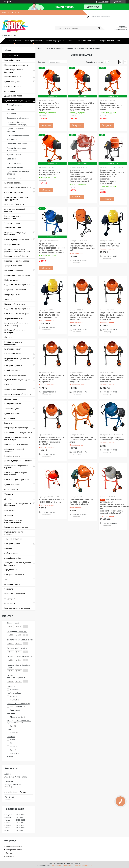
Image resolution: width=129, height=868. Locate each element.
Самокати (9, 589)
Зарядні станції (11, 570)
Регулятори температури (15, 290)
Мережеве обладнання (14, 270)
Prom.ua (77, 863)
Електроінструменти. (13, 365)
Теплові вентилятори (13, 539)
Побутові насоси (11, 280)
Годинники (9, 515)
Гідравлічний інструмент (15, 304)
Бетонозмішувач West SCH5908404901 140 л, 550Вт (112, 439)
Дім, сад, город (11, 399)
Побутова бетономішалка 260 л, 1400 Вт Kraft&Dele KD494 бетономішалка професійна (82, 316)
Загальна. (8, 548)
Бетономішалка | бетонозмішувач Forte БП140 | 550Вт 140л (50, 172)
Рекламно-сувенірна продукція (17, 275)
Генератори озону (12, 294)
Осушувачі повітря (15, 178)
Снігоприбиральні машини (18, 135)
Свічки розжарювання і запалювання (14, 450)
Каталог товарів (14, 41)
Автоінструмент (11, 489)
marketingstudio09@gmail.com (15, 792)
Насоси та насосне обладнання (18, 188)
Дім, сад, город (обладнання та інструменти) (18, 505)
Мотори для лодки (12, 244)
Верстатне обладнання (14, 204)
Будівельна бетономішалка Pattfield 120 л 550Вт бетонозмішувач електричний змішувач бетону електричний (81, 176)
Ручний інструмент (12, 81)
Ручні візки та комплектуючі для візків (19, 173)
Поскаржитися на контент (61, 866)
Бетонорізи (12, 159)
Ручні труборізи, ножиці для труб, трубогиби (16, 198)
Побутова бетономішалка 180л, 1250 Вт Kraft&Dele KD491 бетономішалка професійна (82, 378)
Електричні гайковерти (14, 575)
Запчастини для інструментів (17, 480)
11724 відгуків (103, 2)
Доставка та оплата (87, 41)
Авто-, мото (10, 603)
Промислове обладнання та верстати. (16, 467)
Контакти (10, 856)
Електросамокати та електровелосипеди (13, 521)
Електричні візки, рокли (17, 144)
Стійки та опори (11, 553)
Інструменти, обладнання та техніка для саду (16, 324)
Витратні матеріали (13, 354)
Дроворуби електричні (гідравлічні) (16, 149)
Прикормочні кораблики (15, 594)
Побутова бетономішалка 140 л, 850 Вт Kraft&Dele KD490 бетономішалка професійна (52, 441)
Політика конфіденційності (82, 866)
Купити (48, 125)
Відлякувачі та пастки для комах (18, 433)
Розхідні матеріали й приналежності (13, 343)
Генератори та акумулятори (16, 428)
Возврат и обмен (106, 41)
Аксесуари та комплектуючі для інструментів (18, 564)
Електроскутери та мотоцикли (17, 608)
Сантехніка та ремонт (14, 192)
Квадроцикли (10, 598)
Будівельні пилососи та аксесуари (17, 130)
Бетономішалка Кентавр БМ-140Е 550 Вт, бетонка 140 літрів (83, 440)
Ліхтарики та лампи (13, 228)
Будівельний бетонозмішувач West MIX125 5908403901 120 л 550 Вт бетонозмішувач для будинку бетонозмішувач (52, 248)
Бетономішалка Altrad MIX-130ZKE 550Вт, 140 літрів (52, 501)
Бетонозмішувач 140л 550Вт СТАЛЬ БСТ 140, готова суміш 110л (50, 315)
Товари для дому (12, 408)
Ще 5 (11, 757)
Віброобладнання (14, 105)
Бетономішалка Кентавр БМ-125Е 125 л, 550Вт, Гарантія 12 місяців (81, 502)
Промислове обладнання (15, 389)
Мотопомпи (12, 139)
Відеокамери (10, 510)
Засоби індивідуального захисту (18, 239)
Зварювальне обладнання (18, 118)
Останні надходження (55, 41)
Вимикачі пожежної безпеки (16, 256)
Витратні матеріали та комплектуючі (14, 217)
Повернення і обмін (14, 850)
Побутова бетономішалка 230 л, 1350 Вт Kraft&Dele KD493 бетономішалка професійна (112, 316)
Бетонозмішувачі (14, 163)
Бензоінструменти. (12, 456)
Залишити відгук (121, 29)
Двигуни (10, 109)
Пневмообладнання (13, 77)
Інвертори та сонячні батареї (17, 261)
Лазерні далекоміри (13, 558)
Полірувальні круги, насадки (16, 444)
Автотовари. (10, 91)
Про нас (71, 41)
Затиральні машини (15, 167)
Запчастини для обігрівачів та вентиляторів (17, 438)
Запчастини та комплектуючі (17, 314)
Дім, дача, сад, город (13, 96)
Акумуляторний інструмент (16, 375)
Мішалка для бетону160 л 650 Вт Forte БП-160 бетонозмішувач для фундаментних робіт (82, 106)
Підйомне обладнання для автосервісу (15, 331)
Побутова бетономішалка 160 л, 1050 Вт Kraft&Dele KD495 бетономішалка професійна (112, 378)
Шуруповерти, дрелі (13, 86)
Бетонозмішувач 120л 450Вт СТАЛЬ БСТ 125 (110, 245)
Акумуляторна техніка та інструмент (15, 71)
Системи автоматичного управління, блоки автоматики (17, 250)
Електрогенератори (13, 183)
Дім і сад (8, 499)
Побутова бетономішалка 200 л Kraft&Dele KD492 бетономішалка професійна (52, 378)
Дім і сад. (8, 337)
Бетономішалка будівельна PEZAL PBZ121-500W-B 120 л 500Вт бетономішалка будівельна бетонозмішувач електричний (112, 177)
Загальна (8, 299)
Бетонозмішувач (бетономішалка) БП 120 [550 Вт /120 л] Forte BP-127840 (111, 106)
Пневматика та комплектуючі (17, 65)
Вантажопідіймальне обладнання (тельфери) (17, 123)
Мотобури (11, 114)
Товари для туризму (13, 223)
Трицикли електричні (13, 266)
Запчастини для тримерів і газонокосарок (15, 474)
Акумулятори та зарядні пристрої (14, 210)
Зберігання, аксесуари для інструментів (15, 234)
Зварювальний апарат (14, 318)
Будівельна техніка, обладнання (18, 101)
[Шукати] (99, 28)
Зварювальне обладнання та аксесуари (17, 360)
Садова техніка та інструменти (17, 285)
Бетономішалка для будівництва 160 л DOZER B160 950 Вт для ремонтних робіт (82, 247)
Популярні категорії (33, 41)
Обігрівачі (9, 494)
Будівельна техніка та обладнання (14, 533)
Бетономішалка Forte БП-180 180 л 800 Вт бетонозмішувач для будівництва (49, 106)
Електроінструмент (13, 60)
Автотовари (10, 418)
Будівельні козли (14, 155)
